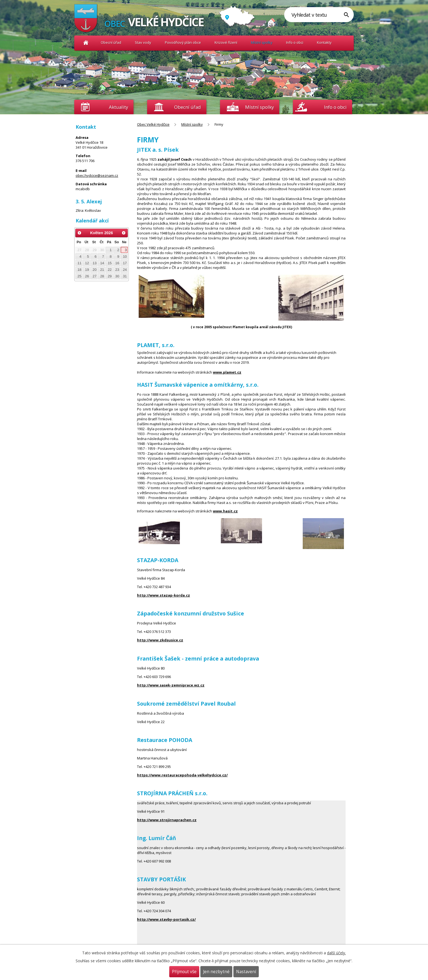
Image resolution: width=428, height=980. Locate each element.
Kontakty (324, 42)
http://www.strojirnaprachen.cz (167, 820)
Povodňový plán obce (183, 42)
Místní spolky (262, 42)
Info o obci (295, 42)
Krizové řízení (226, 42)
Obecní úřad (111, 42)
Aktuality (118, 107)
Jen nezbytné (216, 972)
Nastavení (246, 972)
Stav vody (143, 42)
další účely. (336, 953)
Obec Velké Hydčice (86, 42)
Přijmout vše (184, 972)
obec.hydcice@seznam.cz (97, 175)
